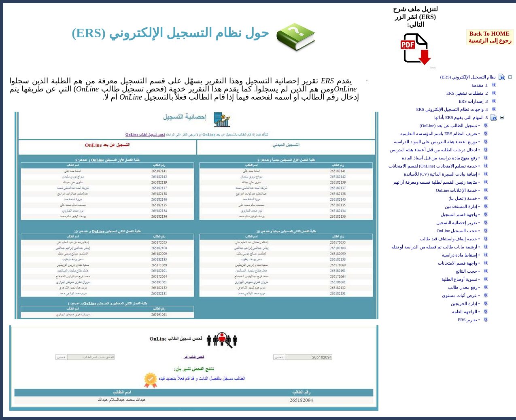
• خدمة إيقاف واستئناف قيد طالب (450, 239)
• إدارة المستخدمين (462, 207)
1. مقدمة (480, 85)
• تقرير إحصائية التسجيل (458, 223)
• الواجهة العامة (466, 312)
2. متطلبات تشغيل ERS (467, 93)
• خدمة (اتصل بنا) (464, 198)
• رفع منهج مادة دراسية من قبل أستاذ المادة (441, 158)
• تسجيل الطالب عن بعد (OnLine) (450, 126)
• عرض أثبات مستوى (461, 296)
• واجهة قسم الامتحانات (459, 263)
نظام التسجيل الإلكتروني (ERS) (468, 77)
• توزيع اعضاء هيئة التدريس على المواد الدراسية (437, 142)
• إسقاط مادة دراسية (461, 255)
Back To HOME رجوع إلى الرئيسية (490, 37)
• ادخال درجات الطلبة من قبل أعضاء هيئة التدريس (435, 150)
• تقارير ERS (469, 320)
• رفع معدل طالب (464, 287)
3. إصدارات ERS (474, 101)
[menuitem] (490, 37)
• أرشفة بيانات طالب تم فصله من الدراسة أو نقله (436, 247)
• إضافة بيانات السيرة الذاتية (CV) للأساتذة (442, 174)
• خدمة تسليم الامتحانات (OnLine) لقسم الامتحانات (434, 166)
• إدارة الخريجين (465, 304)
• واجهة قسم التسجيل (460, 215)
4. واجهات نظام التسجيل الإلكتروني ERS (452, 109)
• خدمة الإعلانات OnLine (458, 190)
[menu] (490, 37)
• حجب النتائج (468, 271)
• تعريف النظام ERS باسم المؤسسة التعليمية (440, 134)
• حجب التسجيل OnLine (458, 231)
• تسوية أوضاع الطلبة (461, 279)
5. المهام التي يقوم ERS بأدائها (461, 118)
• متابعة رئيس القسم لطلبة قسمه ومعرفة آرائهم (436, 182)
